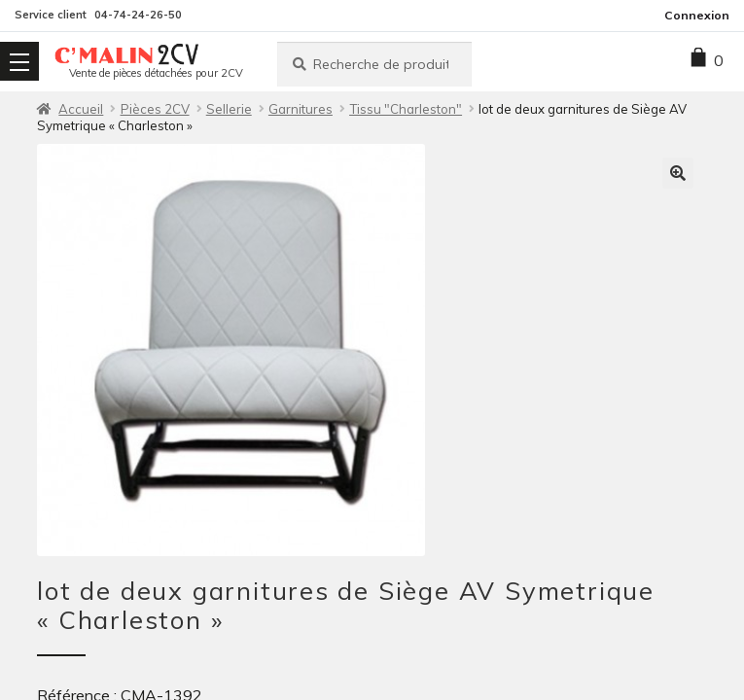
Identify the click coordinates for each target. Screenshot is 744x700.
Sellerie (229, 109)
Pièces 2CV (155, 109)
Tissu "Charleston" (406, 109)
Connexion (697, 15)
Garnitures (301, 109)
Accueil (81, 109)
